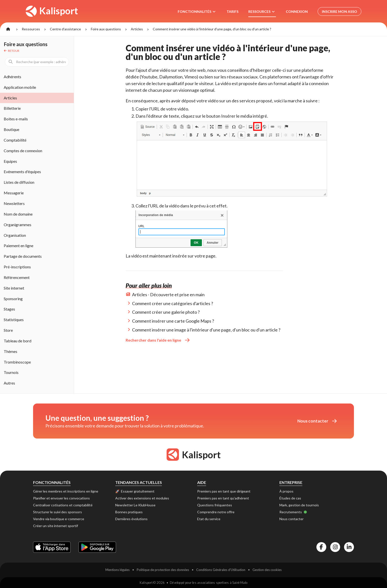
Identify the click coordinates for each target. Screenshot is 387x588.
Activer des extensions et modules (142, 498)
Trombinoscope (17, 362)
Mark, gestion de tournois (299, 505)
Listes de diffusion (19, 182)
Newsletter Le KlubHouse (135, 505)
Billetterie (12, 108)
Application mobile (20, 87)
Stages (9, 309)
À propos (286, 491)
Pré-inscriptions (17, 267)
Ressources (31, 29)
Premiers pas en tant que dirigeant (224, 491)
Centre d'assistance (65, 29)
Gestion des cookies (267, 570)
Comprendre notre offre (216, 512)
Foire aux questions (106, 29)
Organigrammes (18, 225)
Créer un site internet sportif (56, 526)
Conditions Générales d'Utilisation (221, 570)
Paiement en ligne (19, 246)
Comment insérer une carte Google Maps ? (173, 321)
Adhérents (12, 77)
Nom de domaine (18, 214)
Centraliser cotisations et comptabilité (63, 505)
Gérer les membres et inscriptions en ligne (66, 491)
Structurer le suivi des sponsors (58, 512)
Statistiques (14, 320)
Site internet (14, 288)
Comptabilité (15, 140)
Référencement (17, 277)
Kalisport (52, 11)
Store (8, 330)
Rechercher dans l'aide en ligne (158, 340)
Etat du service (209, 519)
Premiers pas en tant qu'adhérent (223, 498)
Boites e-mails (16, 119)
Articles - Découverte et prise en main (168, 294)
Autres (9, 383)
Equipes (10, 161)
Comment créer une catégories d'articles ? (173, 303)
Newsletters (14, 203)
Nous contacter (317, 421)
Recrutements (293, 512)
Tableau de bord (18, 341)
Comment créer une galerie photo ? (166, 312)
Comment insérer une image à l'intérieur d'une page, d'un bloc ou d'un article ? (206, 330)
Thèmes (10, 351)
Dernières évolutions (131, 519)
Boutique (11, 129)
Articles (137, 29)
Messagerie (14, 193)
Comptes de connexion (23, 151)
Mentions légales (117, 570)
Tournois (11, 372)
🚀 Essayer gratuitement (135, 491)
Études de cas (290, 498)
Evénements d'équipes (22, 172)
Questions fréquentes (215, 505)
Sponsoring (13, 299)
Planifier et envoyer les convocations (61, 498)
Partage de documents (23, 256)
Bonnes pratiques (129, 512)
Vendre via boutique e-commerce (59, 519)
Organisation (15, 235)
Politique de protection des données (163, 570)
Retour (12, 51)
